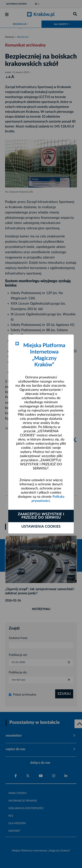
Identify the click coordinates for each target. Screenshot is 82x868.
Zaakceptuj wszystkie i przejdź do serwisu (41, 516)
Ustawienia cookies (41, 527)
